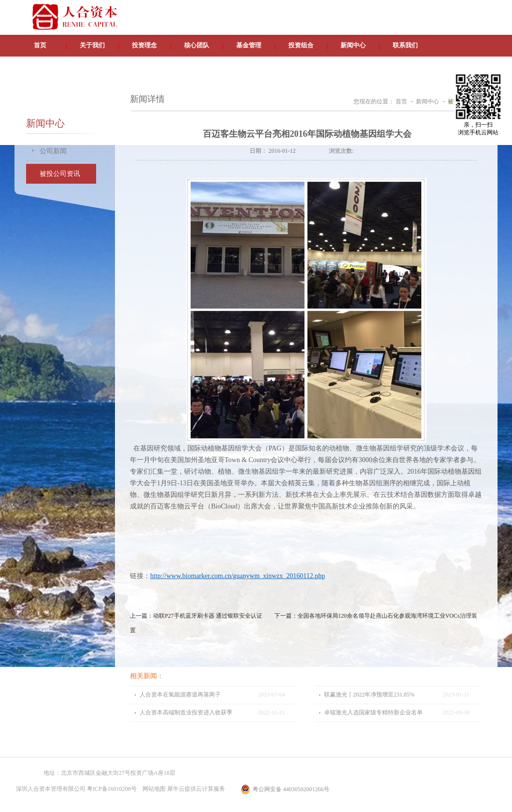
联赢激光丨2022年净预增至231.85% (369, 695)
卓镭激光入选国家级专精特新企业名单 (373, 712)
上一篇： (196, 616)
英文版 (427, 10)
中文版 (405, 10)
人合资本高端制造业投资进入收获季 (186, 712)
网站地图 (153, 789)
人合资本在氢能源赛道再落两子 (180, 695)
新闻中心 (427, 101)
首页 (40, 45)
